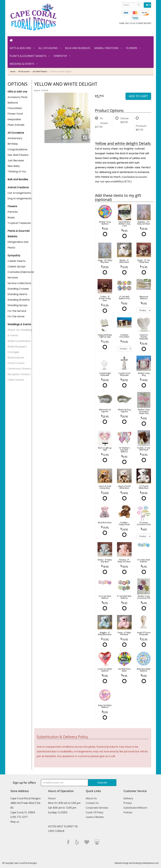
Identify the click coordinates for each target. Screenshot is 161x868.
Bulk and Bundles (78, 48)
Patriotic (13, 212)
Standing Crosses (18, 289)
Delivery (128, 798)
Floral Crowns (16, 363)
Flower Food (15, 114)
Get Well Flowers (40, 71)
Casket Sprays (16, 267)
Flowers (132, 48)
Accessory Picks (18, 97)
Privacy (128, 803)
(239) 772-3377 (19, 817)
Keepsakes (14, 119)
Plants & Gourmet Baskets (28, 56)
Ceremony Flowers (19, 369)
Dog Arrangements (19, 198)
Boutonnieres (16, 358)
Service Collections (19, 283)
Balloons (13, 103)
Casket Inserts (16, 261)
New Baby (14, 166)
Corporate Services (97, 808)
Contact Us (92, 803)
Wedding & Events (22, 64)
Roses (11, 218)
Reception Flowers (19, 374)
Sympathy (60, 56)
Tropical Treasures (19, 223)
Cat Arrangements (19, 193)
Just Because (16, 160)
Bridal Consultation (19, 341)
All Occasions (48, 48)
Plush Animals (16, 125)
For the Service (17, 311)
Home (13, 71)
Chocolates (15, 108)
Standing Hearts (17, 294)
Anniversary (15, 138)
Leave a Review (95, 817)
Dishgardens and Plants (18, 245)
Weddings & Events (19, 324)
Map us (15, 822)
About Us (91, 798)
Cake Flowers (16, 380)
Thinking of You (17, 172)
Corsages (13, 352)
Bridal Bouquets (17, 347)
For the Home (16, 316)
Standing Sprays (18, 305)
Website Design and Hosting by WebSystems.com (137, 863)
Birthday (13, 144)
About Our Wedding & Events (20, 333)
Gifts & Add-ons (20, 48)
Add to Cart (138, 96)
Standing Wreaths (19, 300)
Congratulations (18, 149)
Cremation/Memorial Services (20, 275)
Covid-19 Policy (95, 812)
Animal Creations (106, 48)
